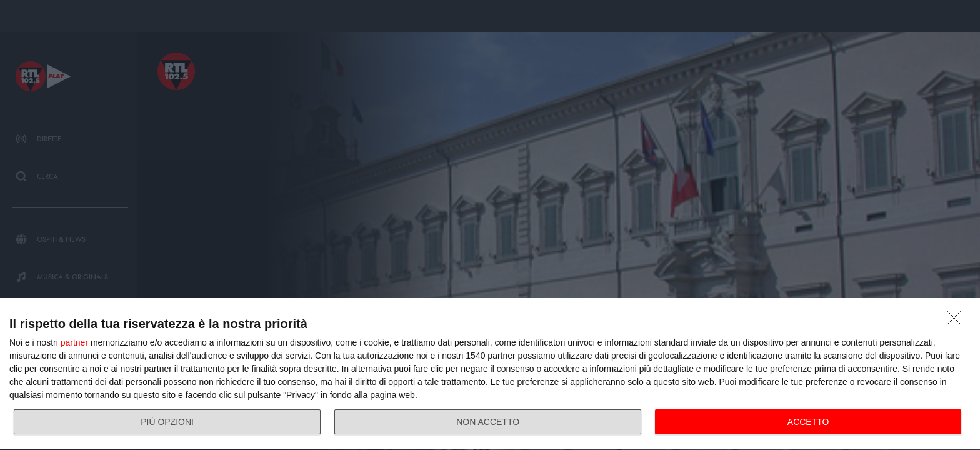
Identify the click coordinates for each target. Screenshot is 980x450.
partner (74, 342)
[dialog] (490, 374)
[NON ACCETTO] (957, 321)
